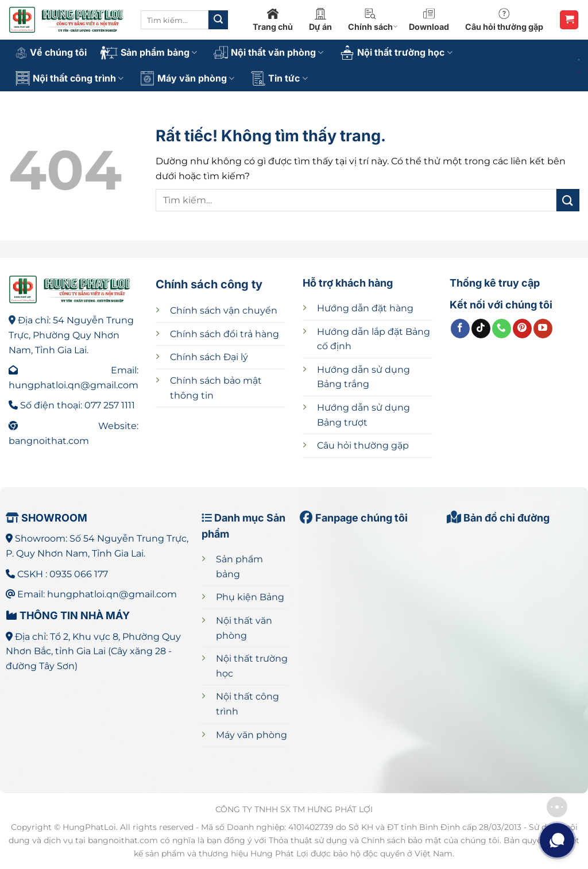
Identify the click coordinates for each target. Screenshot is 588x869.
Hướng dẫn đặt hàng (365, 308)
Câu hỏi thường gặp (504, 20)
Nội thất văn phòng (268, 53)
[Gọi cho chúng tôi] (502, 329)
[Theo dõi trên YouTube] (543, 329)
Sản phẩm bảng (149, 53)
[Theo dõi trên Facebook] (460, 329)
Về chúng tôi (51, 53)
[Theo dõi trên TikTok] (481, 329)
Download (429, 20)
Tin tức (279, 78)
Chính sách (373, 20)
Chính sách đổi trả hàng (225, 334)
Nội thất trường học (396, 53)
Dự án (320, 20)
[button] (569, 20)
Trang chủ (273, 20)
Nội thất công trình (69, 78)
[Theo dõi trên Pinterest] (522, 329)
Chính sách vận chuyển (224, 310)
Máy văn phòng (187, 78)
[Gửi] (218, 20)
